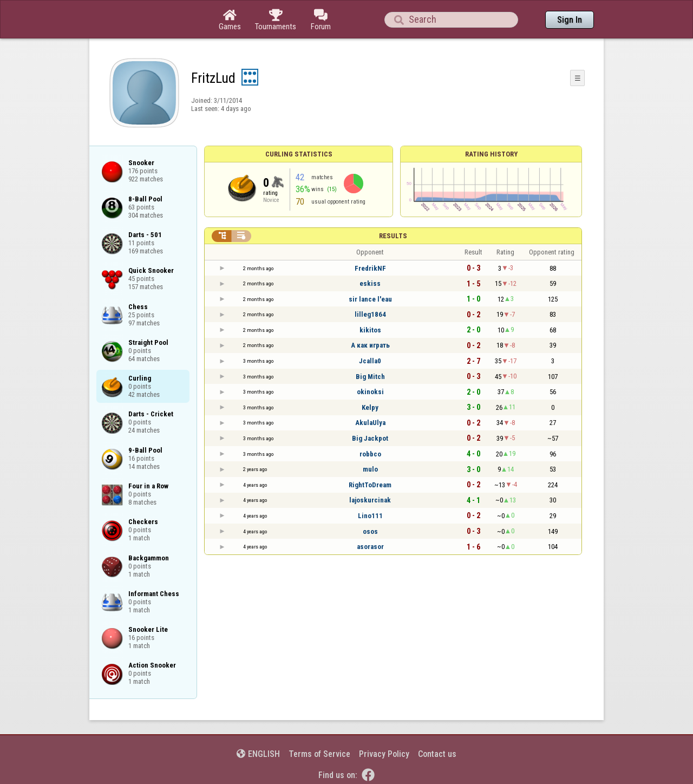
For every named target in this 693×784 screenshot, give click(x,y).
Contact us (437, 754)
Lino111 (370, 516)
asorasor (370, 547)
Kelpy (370, 407)
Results (393, 236)
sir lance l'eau (370, 299)
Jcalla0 (370, 361)
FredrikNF (370, 268)
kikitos (370, 330)
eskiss (370, 283)
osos (370, 531)
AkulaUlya (370, 423)
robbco (370, 454)
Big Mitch (370, 377)
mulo (370, 469)
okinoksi (370, 392)
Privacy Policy (384, 754)
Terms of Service (319, 754)
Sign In (570, 20)
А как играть (370, 345)
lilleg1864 (370, 314)
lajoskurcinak (370, 500)
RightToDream (370, 485)
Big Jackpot (370, 438)
